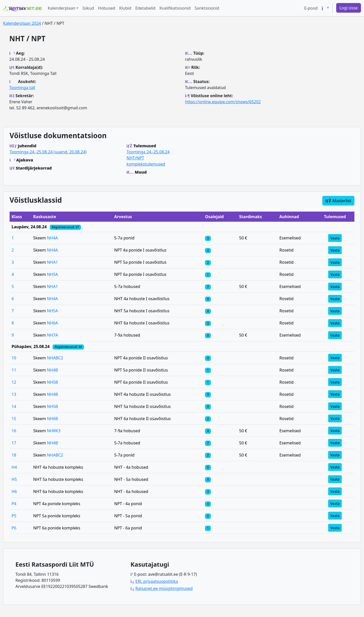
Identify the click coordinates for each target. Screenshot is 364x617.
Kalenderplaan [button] (62, 8)
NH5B (53, 382)
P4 (14, 504)
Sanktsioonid (207, 8)
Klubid (125, 8)
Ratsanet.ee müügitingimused (164, 588)
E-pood (311, 8)
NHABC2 (55, 358)
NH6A (52, 323)
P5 (14, 516)
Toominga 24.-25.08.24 (148, 152)
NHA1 (52, 262)
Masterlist (338, 201)
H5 (14, 479)
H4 (14, 467)
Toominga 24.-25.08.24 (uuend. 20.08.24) (48, 152)
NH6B (53, 419)
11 (14, 370)
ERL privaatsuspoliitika (157, 581)
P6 (14, 528)
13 (14, 394)
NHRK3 (54, 431)
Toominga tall (22, 88)
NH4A (52, 238)
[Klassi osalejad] (208, 238)
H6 (14, 491)
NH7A (52, 335)
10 (14, 358)
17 (14, 443)
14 (14, 406)
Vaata (335, 238)
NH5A (52, 274)
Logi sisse (349, 8)
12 (14, 382)
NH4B (53, 370)
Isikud (88, 8)
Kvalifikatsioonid (175, 8)
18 (14, 455)
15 (14, 419)
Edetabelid (145, 8)
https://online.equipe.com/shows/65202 (223, 102)
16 (14, 431)
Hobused (107, 8)
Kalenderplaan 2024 (22, 23)
